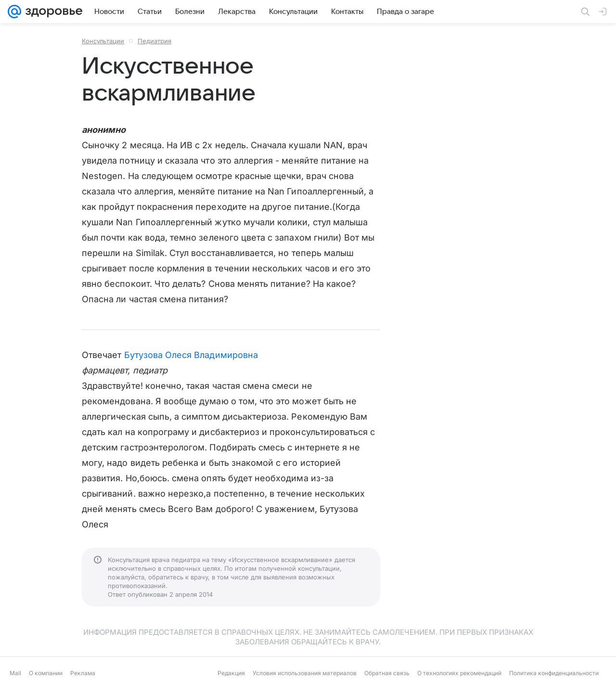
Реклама (83, 673)
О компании (46, 673)
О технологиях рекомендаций (459, 673)
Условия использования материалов (305, 673)
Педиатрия (154, 41)
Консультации (103, 41)
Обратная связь (387, 673)
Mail (15, 673)
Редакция (231, 673)
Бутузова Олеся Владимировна (191, 355)
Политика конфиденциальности (554, 673)
